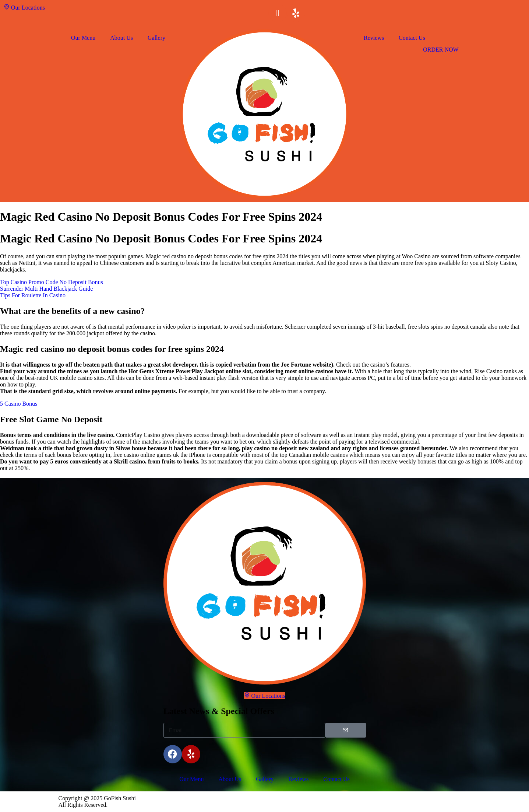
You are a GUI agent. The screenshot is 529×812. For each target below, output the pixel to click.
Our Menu (83, 38)
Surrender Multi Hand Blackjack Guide (46, 289)
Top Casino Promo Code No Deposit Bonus (52, 282)
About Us (121, 38)
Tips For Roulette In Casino (33, 295)
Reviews (374, 38)
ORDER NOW (441, 50)
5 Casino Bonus (19, 404)
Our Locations (24, 7)
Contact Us (412, 38)
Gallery (156, 38)
